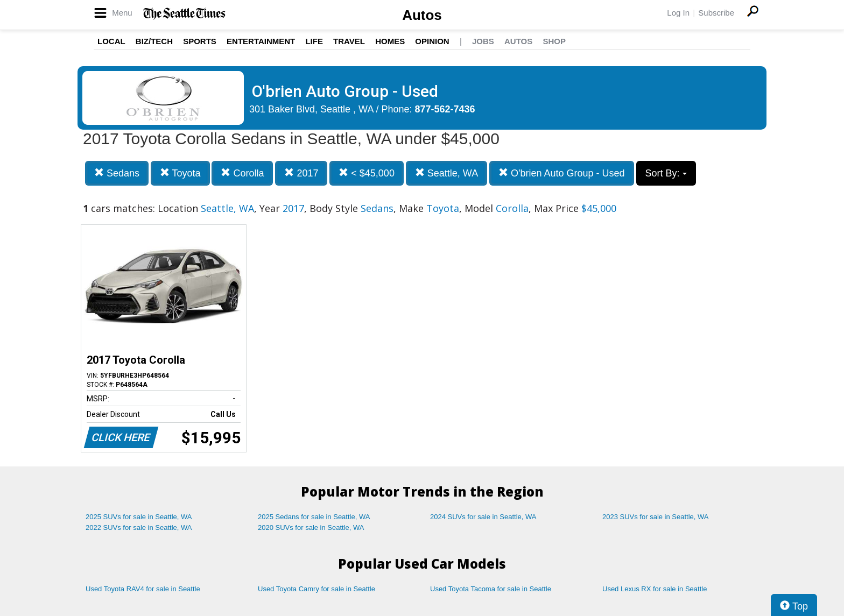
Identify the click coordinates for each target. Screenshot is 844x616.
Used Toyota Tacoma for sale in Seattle (491, 589)
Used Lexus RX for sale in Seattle (655, 589)
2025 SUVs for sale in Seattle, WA (139, 517)
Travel (349, 41)
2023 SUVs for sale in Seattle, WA (656, 517)
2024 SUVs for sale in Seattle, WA (483, 517)
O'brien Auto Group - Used (562, 173)
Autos (422, 15)
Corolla (242, 173)
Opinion (432, 41)
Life (314, 41)
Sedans (117, 173)
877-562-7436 (445, 109)
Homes (390, 41)
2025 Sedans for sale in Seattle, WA (314, 517)
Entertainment (261, 41)
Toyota (180, 173)
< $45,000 (367, 173)
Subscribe (716, 13)
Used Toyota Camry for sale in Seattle (316, 589)
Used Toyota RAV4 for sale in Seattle (143, 589)
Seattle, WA (446, 173)
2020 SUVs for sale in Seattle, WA (311, 528)
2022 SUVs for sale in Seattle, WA (139, 528)
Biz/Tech (154, 41)
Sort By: (666, 173)
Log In (678, 13)
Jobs (483, 41)
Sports (200, 41)
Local (111, 41)
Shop (554, 41)
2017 (301, 173)
